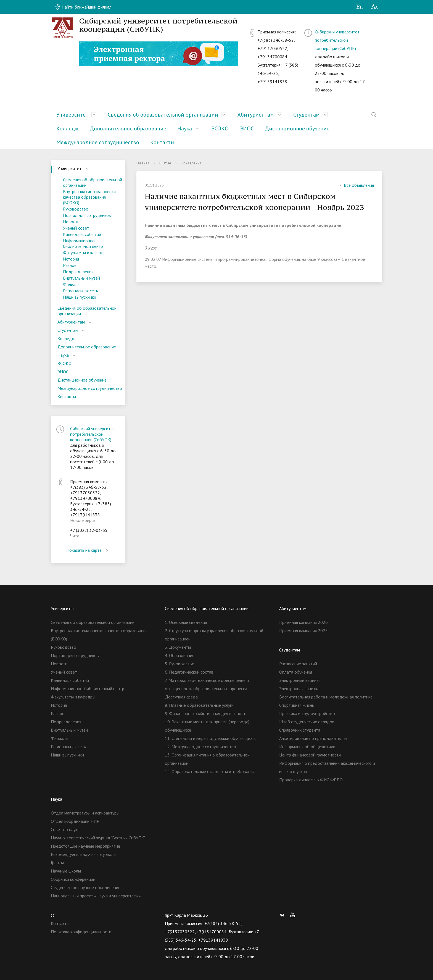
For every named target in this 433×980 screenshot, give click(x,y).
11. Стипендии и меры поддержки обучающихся (211, 738)
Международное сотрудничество (98, 142)
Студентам (307, 115)
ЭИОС (247, 128)
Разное (70, 265)
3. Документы (178, 647)
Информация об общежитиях (307, 747)
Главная (143, 163)
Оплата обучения (296, 672)
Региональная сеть (80, 291)
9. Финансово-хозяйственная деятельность (206, 713)
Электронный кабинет (300, 680)
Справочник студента (300, 730)
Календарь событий (82, 234)
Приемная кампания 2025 (303, 630)
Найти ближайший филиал (83, 7)
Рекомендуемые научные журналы (84, 854)
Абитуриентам (256, 115)
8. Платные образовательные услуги (199, 705)
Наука (185, 128)
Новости (71, 222)
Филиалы (72, 284)
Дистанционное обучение (297, 128)
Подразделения (78, 272)
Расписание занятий (298, 664)
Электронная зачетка (299, 689)
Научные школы (66, 871)
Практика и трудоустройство (307, 713)
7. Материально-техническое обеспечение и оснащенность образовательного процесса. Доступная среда (207, 689)
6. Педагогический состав (189, 672)
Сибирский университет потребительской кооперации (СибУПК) (337, 40)
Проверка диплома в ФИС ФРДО (311, 780)
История (71, 259)
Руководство (76, 209)
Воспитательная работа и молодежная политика (326, 697)
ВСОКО (220, 128)
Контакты (162, 142)
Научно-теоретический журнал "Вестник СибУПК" (98, 838)
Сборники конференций (73, 879)
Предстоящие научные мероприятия (85, 846)
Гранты (57, 863)
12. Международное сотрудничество (200, 747)
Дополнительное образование (128, 128)
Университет (72, 115)
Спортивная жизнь (297, 705)
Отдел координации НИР (75, 821)
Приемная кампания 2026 (303, 622)
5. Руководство (180, 664)
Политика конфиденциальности (81, 932)
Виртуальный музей (81, 278)
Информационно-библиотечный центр (83, 243)
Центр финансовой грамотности (310, 755)
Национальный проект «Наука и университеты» (96, 896)
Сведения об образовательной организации (163, 115)
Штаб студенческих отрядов (307, 722)
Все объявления (356, 185)
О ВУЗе (165, 163)
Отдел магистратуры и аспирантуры (85, 813)
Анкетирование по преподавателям (313, 738)
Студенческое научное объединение (86, 887)
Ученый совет (76, 228)
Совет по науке (65, 829)
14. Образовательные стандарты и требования (210, 771)
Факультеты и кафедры (85, 253)
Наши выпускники (80, 297)
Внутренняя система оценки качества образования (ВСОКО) (89, 197)
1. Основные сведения (186, 622)
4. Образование (180, 655)
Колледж (68, 128)
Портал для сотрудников (87, 215)
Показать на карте (88, 550)
